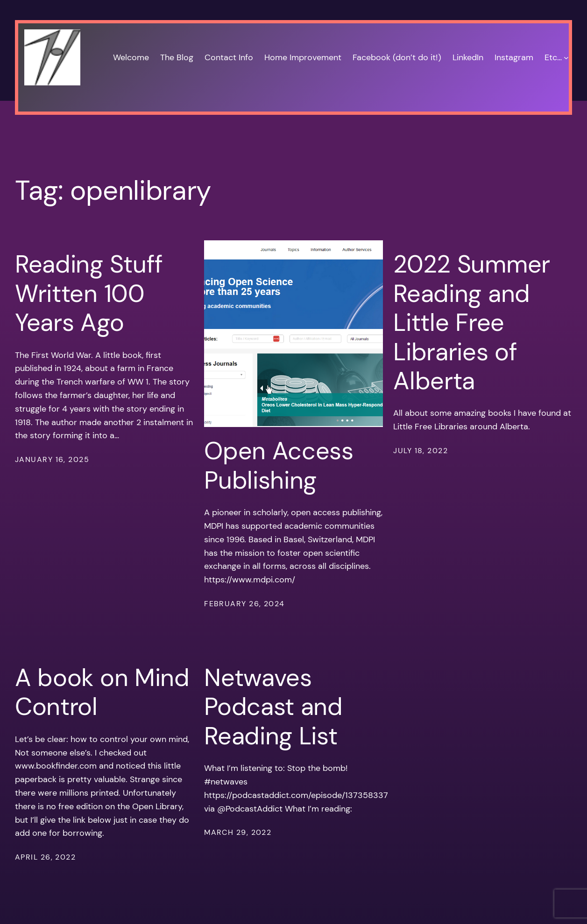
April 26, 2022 (45, 857)
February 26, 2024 (244, 604)
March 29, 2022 (238, 832)
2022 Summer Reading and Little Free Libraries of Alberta (472, 322)
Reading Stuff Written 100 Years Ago (89, 293)
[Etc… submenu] (566, 58)
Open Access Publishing (279, 465)
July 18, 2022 (421, 451)
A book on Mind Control (102, 692)
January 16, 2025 (52, 459)
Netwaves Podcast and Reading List (273, 707)
